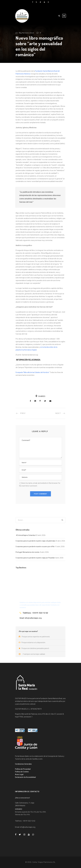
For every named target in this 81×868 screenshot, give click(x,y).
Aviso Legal (19, 774)
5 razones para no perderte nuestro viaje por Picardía (35, 558)
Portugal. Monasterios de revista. (28, 552)
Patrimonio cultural (28, 33)
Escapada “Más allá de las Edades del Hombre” (33, 372)
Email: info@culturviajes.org (31, 618)
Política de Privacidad (23, 769)
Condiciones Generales (23, 764)
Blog (20, 33)
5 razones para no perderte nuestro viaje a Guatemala (35, 541)
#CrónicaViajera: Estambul (26, 535)
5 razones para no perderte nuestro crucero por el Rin (35, 547)
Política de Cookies (22, 772)
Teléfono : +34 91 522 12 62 (35, 613)
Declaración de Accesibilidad (25, 777)
